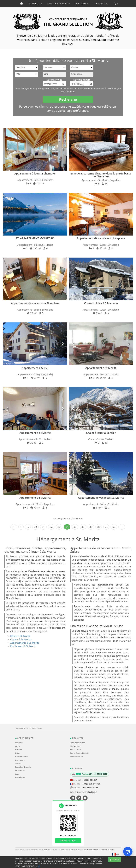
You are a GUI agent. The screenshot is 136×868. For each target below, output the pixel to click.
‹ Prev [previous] (14, 527)
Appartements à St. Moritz (25, 643)
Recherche (68, 99)
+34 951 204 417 (90, 780)
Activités (18, 764)
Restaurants (20, 760)
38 (99, 527)
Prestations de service (23, 767)
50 (114, 527)
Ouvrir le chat (68, 841)
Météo (18, 746)
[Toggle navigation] (116, 4)
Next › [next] (122, 527)
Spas (17, 774)
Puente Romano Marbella (79, 753)
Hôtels (18, 753)
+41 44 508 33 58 (90, 788)
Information (19, 743)
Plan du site (79, 850)
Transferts (100, 4)
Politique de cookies (91, 850)
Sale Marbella (75, 746)
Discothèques (20, 778)
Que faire (81, 4)
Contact (111, 850)
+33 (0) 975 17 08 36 (91, 784)
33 (59, 527)
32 (51, 527)
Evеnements (20, 771)
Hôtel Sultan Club (77, 757)
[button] (8, 149)
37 (91, 527)
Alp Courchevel (76, 750)
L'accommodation (58, 4)
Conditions (104, 850)
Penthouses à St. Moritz (23, 646)
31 (43, 527)
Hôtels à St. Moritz (20, 636)
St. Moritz (35, 4)
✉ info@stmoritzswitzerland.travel (83, 792)
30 (35, 527)
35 (75, 527)
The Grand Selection (78, 743)
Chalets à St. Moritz (21, 639)
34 (67, 527)
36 (83, 527)
